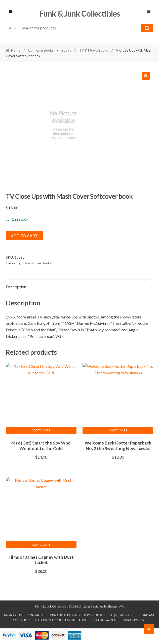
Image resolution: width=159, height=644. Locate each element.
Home (16, 50)
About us (128, 615)
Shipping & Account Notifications (62, 620)
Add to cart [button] (41, 430)
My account (14, 615)
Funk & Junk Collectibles (80, 13)
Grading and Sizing (65, 615)
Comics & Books (41, 50)
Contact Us (37, 615)
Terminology (94, 615)
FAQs (113, 615)
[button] (146, 76)
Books (66, 50)
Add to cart (24, 236)
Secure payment (105, 620)
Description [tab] (16, 287)
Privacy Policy (133, 620)
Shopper (85, 606)
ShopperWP (115, 606)
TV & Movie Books (94, 50)
